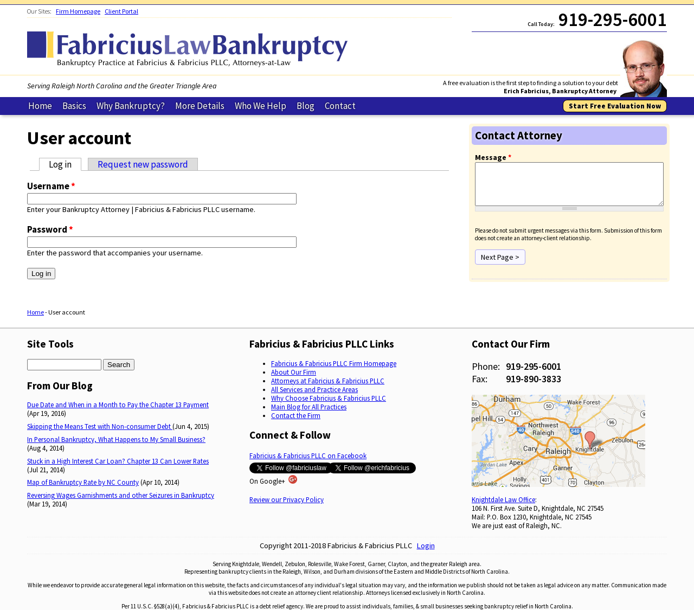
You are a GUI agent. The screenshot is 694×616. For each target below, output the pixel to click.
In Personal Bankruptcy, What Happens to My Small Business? (116, 439)
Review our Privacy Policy (287, 500)
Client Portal (121, 11)
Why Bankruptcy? (131, 106)
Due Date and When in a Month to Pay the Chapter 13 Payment (118, 405)
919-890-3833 (534, 379)
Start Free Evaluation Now (615, 106)
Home (40, 106)
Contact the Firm (296, 415)
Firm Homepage (78, 11)
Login (426, 546)
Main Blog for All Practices (309, 407)
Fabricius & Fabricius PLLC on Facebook (308, 456)
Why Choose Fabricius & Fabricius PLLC (329, 398)
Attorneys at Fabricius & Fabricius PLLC (328, 381)
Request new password (143, 164)
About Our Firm (294, 372)
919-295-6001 (534, 366)
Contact (340, 106)
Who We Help (261, 106)
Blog (306, 106)
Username (51, 186)
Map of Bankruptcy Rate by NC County (83, 483)
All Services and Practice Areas (314, 389)
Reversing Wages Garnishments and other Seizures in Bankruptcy (121, 495)
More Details (200, 106)
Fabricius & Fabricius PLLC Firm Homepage (334, 363)
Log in (65, 164)
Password (50, 229)
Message (493, 157)
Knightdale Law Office (503, 500)
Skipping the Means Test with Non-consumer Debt (100, 427)
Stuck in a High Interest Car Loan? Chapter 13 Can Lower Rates (118, 461)
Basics (74, 106)
